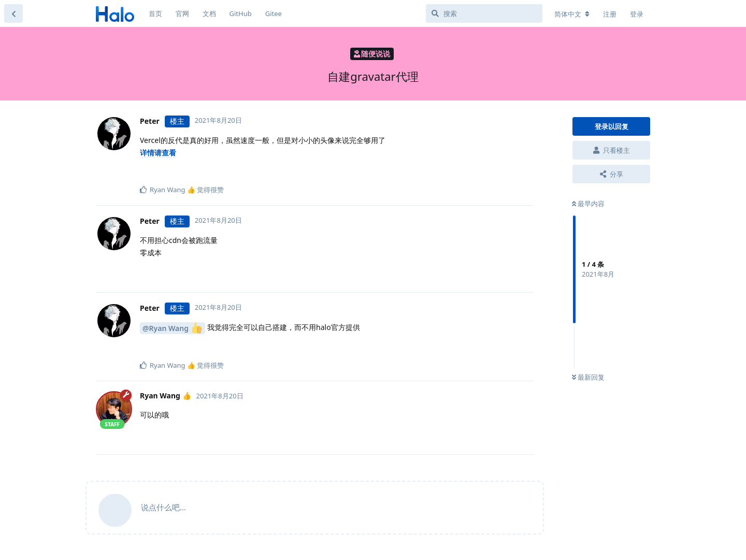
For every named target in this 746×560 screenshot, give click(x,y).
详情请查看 (158, 153)
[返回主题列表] (13, 13)
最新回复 (588, 377)
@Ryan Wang (172, 328)
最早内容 (588, 204)
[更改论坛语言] (572, 14)
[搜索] (484, 13)
